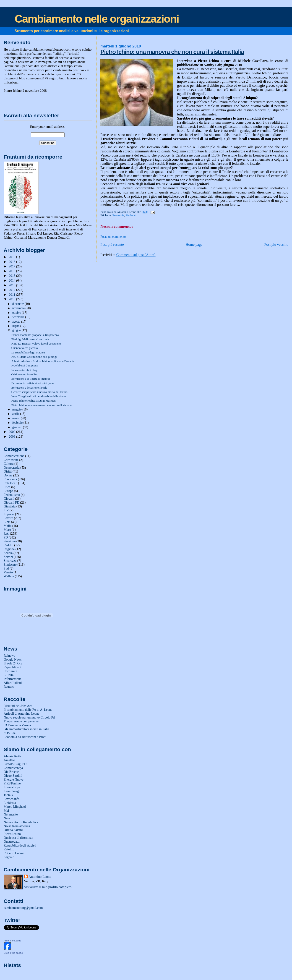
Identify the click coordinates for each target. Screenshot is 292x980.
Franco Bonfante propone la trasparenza (35, 335)
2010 (12, 299)
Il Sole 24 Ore (13, 663)
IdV (6, 510)
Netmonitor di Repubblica (21, 822)
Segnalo (9, 857)
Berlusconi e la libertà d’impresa (31, 379)
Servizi (8, 557)
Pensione (10, 541)
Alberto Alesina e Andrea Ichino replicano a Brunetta (43, 361)
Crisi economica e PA (24, 374)
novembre (19, 308)
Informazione (13, 679)
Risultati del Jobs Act (18, 706)
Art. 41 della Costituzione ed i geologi (34, 357)
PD (6, 537)
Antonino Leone (40, 877)
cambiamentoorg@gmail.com (23, 908)
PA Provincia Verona (17, 725)
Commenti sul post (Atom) (136, 255)
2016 (12, 271)
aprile (16, 414)
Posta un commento (113, 237)
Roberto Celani (14, 853)
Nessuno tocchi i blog (24, 370)
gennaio (18, 427)
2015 (12, 276)
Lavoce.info (12, 799)
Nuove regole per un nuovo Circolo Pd (29, 717)
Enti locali (10, 483)
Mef (6, 810)
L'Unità (9, 675)
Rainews (9, 656)
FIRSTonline (12, 783)
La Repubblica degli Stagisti (28, 352)
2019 (12, 257)
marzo (17, 418)
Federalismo (12, 495)
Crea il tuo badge (13, 953)
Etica (7, 487)
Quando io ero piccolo (24, 348)
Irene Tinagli (12, 791)
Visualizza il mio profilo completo (48, 887)
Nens (7, 818)
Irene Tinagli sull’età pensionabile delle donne (39, 396)
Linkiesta (10, 803)
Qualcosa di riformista (18, 838)
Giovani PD (12, 502)
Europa (8, 491)
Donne (8, 475)
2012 (12, 290)
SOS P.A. (10, 733)
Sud (6, 568)
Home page (194, 244)
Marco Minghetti (15, 807)
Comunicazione (14, 456)
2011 (12, 295)
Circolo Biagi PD (15, 764)
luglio (16, 326)
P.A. (6, 533)
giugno (17, 330)
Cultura (9, 464)
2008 (12, 436)
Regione (9, 549)
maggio (17, 409)
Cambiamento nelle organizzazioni (97, 19)
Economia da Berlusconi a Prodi (25, 737)
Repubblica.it (12, 667)
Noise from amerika (17, 826)
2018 (12, 262)
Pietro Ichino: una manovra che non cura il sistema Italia (172, 52)
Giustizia (10, 506)
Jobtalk (8, 795)
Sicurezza (10, 561)
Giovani (9, 499)
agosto (17, 322)
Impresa (9, 514)
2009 (12, 432)
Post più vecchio (276, 244)
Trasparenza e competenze (21, 721)
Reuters (9, 687)
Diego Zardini (13, 776)
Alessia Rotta (12, 756)
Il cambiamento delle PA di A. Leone (28, 710)
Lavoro (8, 518)
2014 (12, 280)
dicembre (18, 304)
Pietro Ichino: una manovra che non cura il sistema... (42, 405)
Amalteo (9, 760)
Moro (7, 530)
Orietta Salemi (13, 830)
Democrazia (12, 468)
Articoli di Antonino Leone (22, 713)
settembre (19, 317)
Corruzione (11, 460)
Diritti (8, 471)
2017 (12, 266)
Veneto (8, 572)
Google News (13, 659)
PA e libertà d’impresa (24, 365)
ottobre (17, 313)
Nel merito (11, 814)
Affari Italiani (13, 683)
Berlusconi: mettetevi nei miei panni (33, 383)
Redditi (9, 545)
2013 (12, 285)
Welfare (9, 576)
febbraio (18, 423)
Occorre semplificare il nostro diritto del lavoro (39, 392)
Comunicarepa (13, 768)
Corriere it (10, 671)
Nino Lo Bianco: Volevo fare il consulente (36, 344)
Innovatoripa (12, 787)
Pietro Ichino (12, 834)
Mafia (8, 526)
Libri (7, 522)
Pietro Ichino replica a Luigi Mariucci (34, 401)
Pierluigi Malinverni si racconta (30, 339)
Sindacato (131, 215)
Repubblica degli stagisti (20, 845)
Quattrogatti (12, 841)
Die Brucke (11, 772)
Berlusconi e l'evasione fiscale (29, 388)
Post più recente (112, 244)
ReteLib (9, 849)
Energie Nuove (14, 779)
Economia (118, 215)
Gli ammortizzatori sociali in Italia (26, 729)
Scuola (8, 553)
